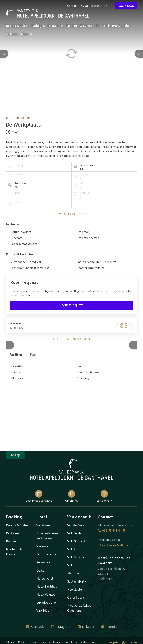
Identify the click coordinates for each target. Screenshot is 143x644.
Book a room (126, 6)
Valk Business (77, 557)
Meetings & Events (79, 26)
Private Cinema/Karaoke (113, 26)
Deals (40, 570)
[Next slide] (139, 54)
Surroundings (46, 562)
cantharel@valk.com (114, 545)
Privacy (22, 642)
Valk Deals (74, 533)
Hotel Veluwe (46, 594)
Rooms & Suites (17, 26)
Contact (72, 6)
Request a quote (72, 305)
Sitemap (11, 642)
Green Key (72, 496)
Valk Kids (43, 610)
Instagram (61, 627)
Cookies (34, 642)
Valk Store (74, 549)
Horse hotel (45, 578)
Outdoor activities (49, 554)
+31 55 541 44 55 (112, 530)
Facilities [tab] (16, 355)
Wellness (12, 34)
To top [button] (15, 455)
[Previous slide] (4, 54)
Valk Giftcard (76, 541)
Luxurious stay (47, 602)
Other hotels (76, 597)
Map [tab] (33, 355)
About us (73, 573)
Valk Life (73, 565)
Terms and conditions (65, 642)
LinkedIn (86, 627)
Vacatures (43, 525)
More (27, 34)
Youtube (109, 627)
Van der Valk (104, 496)
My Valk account (91, 6)
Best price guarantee (39, 496)
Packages (38, 26)
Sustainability (77, 581)
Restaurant (55, 26)
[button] (10, 345)
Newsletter (75, 589)
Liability (46, 642)
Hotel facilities (47, 586)
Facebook (35, 627)
